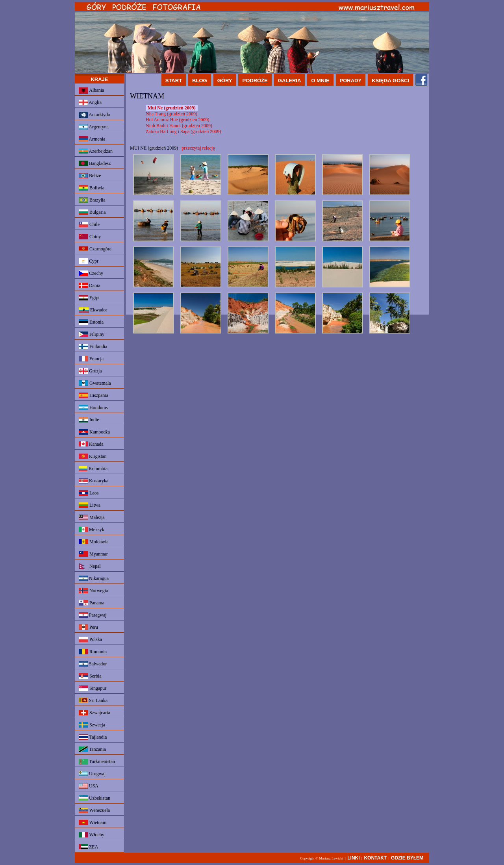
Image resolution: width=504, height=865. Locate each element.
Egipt (89, 298)
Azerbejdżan (96, 151)
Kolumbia (93, 469)
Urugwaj (92, 774)
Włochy (92, 835)
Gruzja (90, 371)
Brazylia (92, 200)
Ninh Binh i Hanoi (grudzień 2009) (179, 126)
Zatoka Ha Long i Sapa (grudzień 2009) (183, 132)
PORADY (351, 81)
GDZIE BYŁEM (407, 858)
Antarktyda (94, 115)
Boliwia (92, 188)
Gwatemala (95, 383)
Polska (90, 639)
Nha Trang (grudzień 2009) (171, 114)
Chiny (90, 237)
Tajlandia (93, 737)
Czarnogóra (95, 249)
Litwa (90, 505)
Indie (89, 420)
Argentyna (94, 127)
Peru (88, 627)
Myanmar (93, 554)
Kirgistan (93, 456)
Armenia (92, 139)
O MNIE (320, 81)
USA (89, 786)
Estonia (91, 322)
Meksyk (92, 530)
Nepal (90, 566)
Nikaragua (94, 578)
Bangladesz (95, 163)
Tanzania (92, 749)
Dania (90, 285)
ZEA (88, 847)
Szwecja (92, 725)
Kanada (91, 444)
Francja (91, 359)
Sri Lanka (93, 700)
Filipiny (92, 334)
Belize (90, 176)
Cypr (89, 261)
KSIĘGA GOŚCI (390, 81)
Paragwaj (93, 615)
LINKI (353, 858)
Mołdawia (94, 542)
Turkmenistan (97, 762)
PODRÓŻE (255, 81)
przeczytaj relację (198, 148)
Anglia (90, 102)
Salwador (93, 664)
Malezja (92, 517)
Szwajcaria (94, 713)
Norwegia (93, 591)
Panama (92, 603)
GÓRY (225, 81)
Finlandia (93, 346)
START (174, 81)
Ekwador (93, 310)
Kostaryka (94, 481)
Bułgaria (92, 212)
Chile (89, 224)
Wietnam (93, 822)
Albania (91, 91)
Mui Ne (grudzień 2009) (172, 108)
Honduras (93, 407)
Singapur (93, 688)
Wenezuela (94, 810)
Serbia (90, 676)
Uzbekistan (94, 798)
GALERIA (290, 81)
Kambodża (94, 432)
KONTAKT (375, 858)
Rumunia (93, 652)
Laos (89, 493)
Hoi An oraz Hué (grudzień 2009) (178, 120)
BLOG (200, 81)
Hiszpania (94, 395)
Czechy (91, 273)
